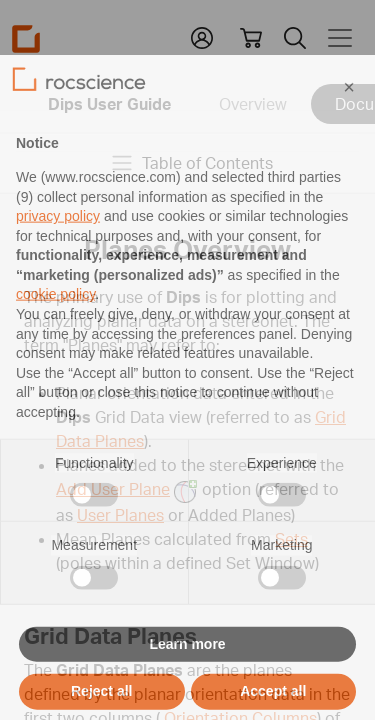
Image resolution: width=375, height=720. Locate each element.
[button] (349, 122)
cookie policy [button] (55, 329)
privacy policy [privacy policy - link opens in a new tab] (58, 251)
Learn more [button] (187, 679)
